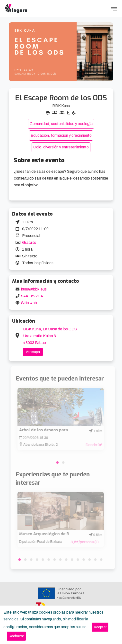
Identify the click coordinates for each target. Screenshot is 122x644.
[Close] (100, 627)
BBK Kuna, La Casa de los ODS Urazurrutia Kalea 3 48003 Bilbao (50, 336)
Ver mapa (33, 352)
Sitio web (29, 303)
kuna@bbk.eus (34, 289)
